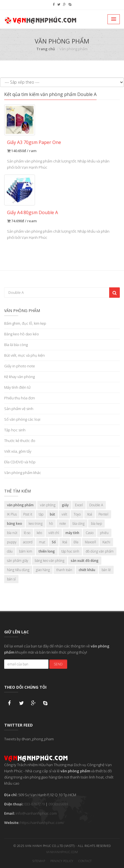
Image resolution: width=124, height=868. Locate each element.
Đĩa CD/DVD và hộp (20, 462)
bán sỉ (11, 579)
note (63, 524)
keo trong (36, 524)
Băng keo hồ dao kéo (22, 334)
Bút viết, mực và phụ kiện (24, 355)
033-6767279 (34, 804)
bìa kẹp (96, 524)
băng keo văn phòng (50, 561)
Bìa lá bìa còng (16, 345)
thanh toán (64, 570)
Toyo (77, 514)
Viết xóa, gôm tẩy (18, 451)
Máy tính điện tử (17, 387)
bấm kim (26, 551)
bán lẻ (106, 570)
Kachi (106, 542)
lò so (27, 533)
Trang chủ (46, 49)
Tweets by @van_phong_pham (29, 739)
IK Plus (12, 514)
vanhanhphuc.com (62, 852)
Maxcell (90, 542)
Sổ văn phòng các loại (22, 419)
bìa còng (79, 524)
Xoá (90, 514)
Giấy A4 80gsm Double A (32, 212)
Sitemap (39, 861)
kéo (39, 533)
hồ (51, 524)
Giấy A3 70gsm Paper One (34, 142)
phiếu (104, 533)
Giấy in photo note (20, 366)
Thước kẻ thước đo (20, 441)
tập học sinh (70, 551)
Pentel (103, 514)
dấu (10, 551)
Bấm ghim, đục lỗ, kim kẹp (25, 323)
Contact (85, 861)
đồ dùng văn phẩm (100, 551)
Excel (79, 505)
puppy (12, 542)
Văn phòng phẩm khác (23, 473)
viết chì (54, 533)
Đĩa (76, 542)
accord (28, 542)
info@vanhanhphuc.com (36, 813)
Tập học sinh (15, 430)
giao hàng (43, 570)
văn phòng (48, 505)
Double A (96, 505)
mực (42, 542)
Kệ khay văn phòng (19, 377)
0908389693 (58, 804)
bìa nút (12, 533)
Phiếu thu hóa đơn (20, 398)
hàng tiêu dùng (18, 570)
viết (64, 514)
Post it (28, 514)
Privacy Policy (62, 861)
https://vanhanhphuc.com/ (42, 823)
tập (41, 514)
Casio (90, 533)
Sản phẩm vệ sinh (19, 409)
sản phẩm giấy (18, 561)
